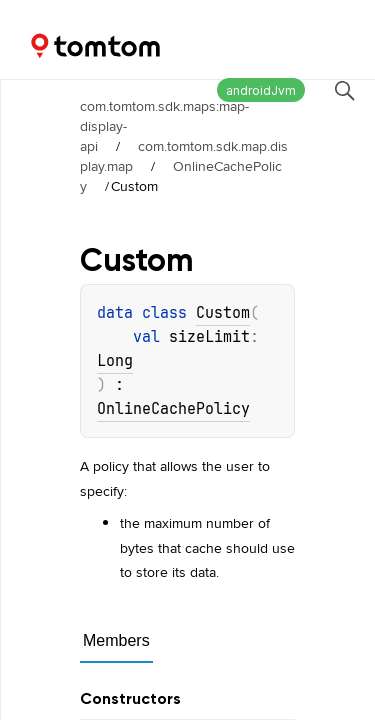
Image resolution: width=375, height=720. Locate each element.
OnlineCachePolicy (181, 176)
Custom (223, 313)
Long (115, 361)
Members (116, 640)
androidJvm (261, 90)
